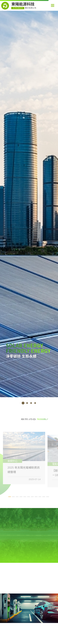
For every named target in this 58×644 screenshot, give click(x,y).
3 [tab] (31, 403)
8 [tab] (37, 498)
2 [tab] (27, 403)
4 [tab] (35, 403)
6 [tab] (29, 498)
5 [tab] (25, 498)
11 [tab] (48, 498)
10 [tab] (44, 498)
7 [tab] (33, 498)
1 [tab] (23, 403)
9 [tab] (40, 498)
